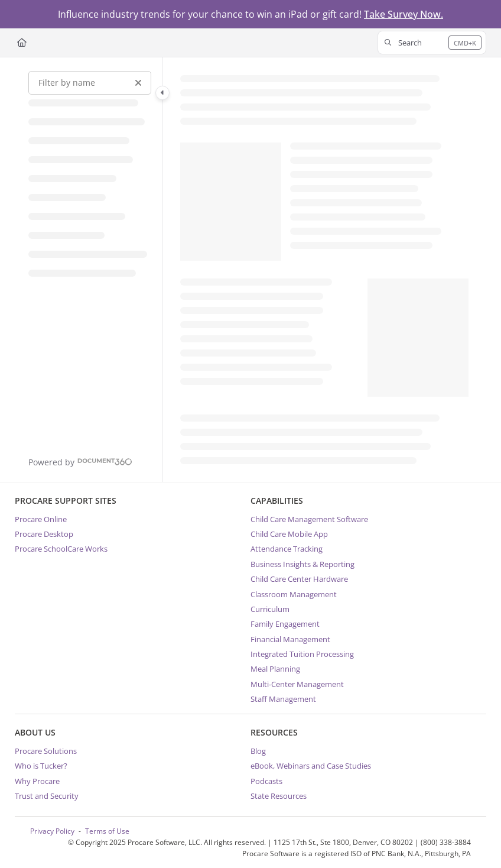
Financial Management (290, 639)
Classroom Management (294, 594)
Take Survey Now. (404, 14)
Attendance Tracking (287, 549)
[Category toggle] (162, 93)
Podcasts (266, 781)
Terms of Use (107, 831)
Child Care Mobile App (289, 534)
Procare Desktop (44, 534)
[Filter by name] (90, 83)
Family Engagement (285, 624)
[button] (432, 43)
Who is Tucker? (41, 766)
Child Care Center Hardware (299, 579)
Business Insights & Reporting (302, 564)
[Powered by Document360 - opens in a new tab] (80, 461)
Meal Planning (275, 669)
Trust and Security (47, 796)
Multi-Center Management (297, 684)
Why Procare (37, 781)
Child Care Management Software (309, 519)
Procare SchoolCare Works (61, 549)
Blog (258, 751)
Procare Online (41, 519)
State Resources (279, 796)
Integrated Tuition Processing (302, 654)
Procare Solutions (46, 751)
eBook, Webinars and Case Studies (311, 766)
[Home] (22, 43)
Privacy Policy (52, 831)
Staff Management (283, 699)
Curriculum (270, 609)
